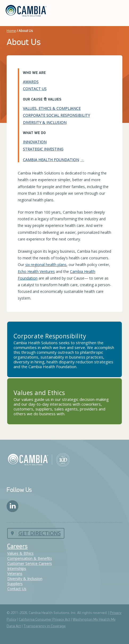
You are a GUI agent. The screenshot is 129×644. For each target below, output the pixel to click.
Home (11, 31)
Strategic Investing (43, 149)
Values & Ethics (20, 553)
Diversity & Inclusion (45, 122)
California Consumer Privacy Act (45, 620)
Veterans (15, 574)
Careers (17, 547)
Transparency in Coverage (45, 626)
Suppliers (15, 584)
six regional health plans (46, 265)
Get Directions (39, 533)
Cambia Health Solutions (39, 459)
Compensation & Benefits (30, 558)
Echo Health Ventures (36, 271)
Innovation (35, 142)
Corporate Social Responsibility (56, 115)
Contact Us (35, 89)
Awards (31, 82)
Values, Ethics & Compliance (52, 108)
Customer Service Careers (30, 564)
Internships (17, 569)
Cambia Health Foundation (51, 160)
